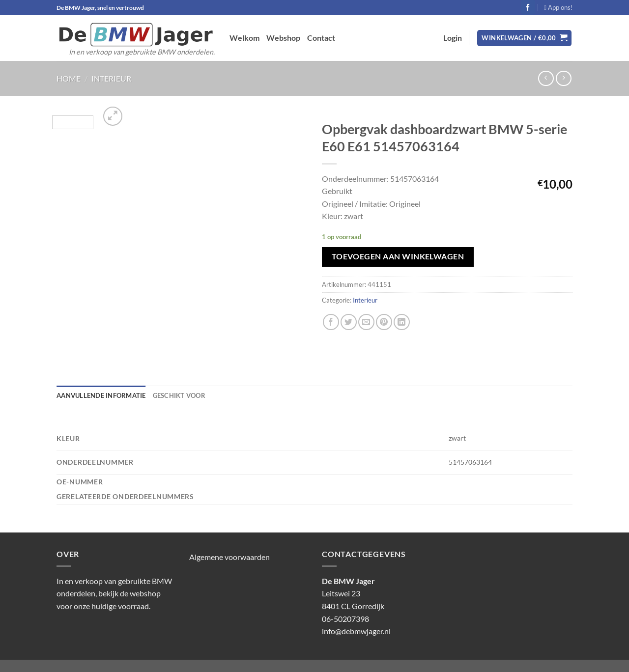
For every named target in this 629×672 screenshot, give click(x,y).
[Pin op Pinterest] (384, 322)
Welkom (244, 38)
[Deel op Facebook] (331, 322)
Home (69, 78)
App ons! (558, 7)
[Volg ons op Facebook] (528, 7)
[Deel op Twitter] (349, 322)
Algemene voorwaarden (229, 557)
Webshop (283, 38)
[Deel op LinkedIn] (402, 322)
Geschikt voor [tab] (179, 395)
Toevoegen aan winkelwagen (398, 256)
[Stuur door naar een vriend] (366, 322)
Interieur (111, 78)
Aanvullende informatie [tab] (101, 395)
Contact (321, 38)
